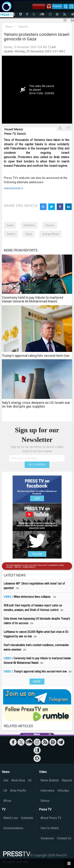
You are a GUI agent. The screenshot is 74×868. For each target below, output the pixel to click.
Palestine (29, 225)
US (30, 780)
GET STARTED (37, 465)
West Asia (18, 780)
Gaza (29, 234)
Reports (23, 27)
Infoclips (63, 791)
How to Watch (50, 828)
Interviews (47, 791)
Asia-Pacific (18, 791)
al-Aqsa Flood (50, 234)
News (9, 27)
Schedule (27, 818)
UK (5, 791)
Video (43, 772)
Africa (7, 801)
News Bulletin (50, 780)
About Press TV (51, 818)
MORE (37, 682)
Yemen (50, 225)
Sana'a (11, 234)
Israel (10, 225)
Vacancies (47, 838)
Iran (6, 780)
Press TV (45, 809)
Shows (45, 801)
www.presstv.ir (13, 188)
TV (4, 809)
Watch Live (11, 818)
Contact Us (64, 838)
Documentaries (13, 828)
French (57, 6)
